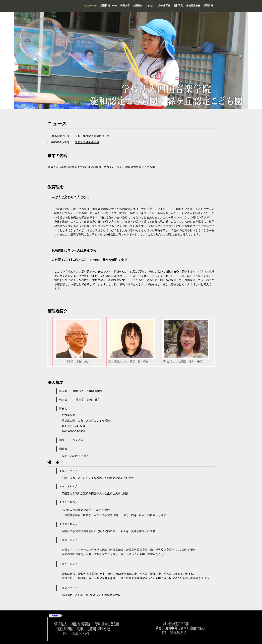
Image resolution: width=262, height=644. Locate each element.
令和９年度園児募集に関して (92, 136)
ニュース (57, 124)
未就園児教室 (193, 6)
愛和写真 (178, 6)
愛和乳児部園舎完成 (87, 142)
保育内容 (125, 6)
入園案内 (138, 6)
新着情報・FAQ (109, 6)
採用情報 (208, 6)
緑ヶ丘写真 (164, 6)
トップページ (90, 6)
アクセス (150, 6)
